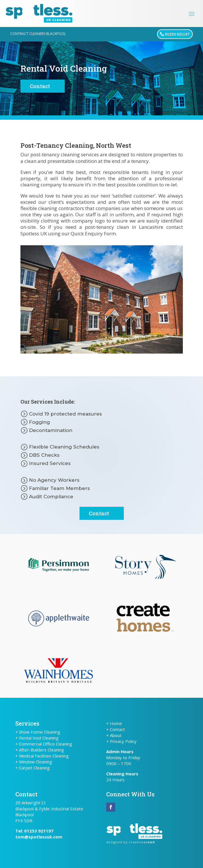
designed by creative (131, 842)
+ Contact (116, 729)
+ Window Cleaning (34, 762)
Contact (40, 86)
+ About (114, 735)
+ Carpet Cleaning (33, 768)
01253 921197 (177, 34)
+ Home (114, 723)
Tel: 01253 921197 (34, 831)
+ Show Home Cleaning (38, 732)
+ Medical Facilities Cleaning (42, 756)
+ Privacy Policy (121, 741)
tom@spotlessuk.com (39, 837)
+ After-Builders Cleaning (40, 750)
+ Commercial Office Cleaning (44, 744)
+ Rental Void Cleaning (37, 738)
